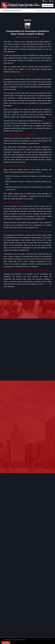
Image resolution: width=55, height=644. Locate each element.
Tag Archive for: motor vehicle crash (13, 10)
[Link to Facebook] (46, 639)
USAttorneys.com (17, 642)
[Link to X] (48, 639)
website (47, 284)
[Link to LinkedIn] (50, 639)
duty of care (47, 121)
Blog (29, 37)
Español (45, 1)
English (51, 1)
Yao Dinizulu (36, 37)
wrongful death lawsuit (28, 72)
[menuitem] (7, 5)
